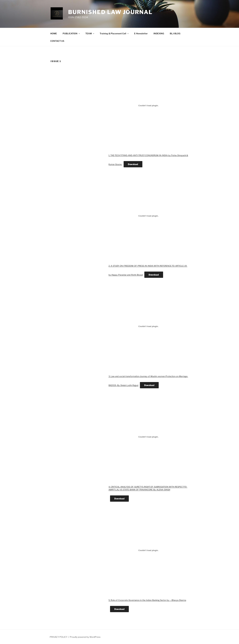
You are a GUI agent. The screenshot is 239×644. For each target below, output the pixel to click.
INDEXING (159, 33)
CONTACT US (57, 41)
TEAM (90, 33)
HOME (54, 33)
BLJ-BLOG (175, 33)
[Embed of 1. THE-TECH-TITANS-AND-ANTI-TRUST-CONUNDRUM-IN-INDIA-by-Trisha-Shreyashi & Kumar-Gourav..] (148, 105)
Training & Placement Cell (114, 33)
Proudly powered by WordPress (85, 637)
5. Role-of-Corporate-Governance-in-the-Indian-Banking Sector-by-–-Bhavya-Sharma (147, 600)
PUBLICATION (71, 33)
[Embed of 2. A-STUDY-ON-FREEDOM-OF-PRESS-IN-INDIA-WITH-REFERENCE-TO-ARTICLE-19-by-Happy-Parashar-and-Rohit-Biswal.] (148, 216)
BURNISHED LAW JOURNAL (110, 12)
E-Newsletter (141, 33)
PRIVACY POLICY (59, 637)
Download (133, 164)
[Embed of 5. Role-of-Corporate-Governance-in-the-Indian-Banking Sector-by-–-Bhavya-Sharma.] (148, 550)
